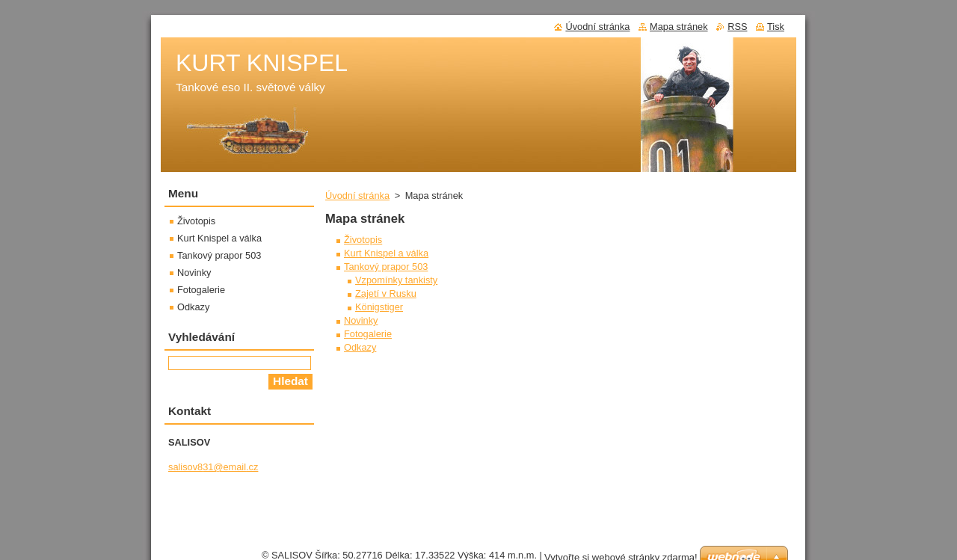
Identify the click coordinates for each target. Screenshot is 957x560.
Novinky (361, 320)
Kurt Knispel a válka (386, 253)
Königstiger (379, 307)
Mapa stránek (679, 27)
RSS (737, 27)
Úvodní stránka (357, 196)
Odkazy (360, 347)
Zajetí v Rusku (386, 293)
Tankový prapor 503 (386, 267)
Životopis (363, 240)
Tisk (776, 27)
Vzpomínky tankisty (396, 280)
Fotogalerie (368, 334)
